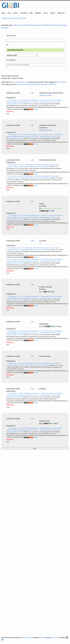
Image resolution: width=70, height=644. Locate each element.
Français (23, 18)
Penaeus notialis (45, 356)
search (53, 13)
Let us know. (62, 82)
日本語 (17, 18)
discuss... (36, 109)
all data (25, 82)
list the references (50, 84)
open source (55, 638)
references (61, 13)
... (40, 359)
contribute (24, 13)
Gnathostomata (44, 421)
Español (4, 18)
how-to (46, 13)
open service (27, 638)
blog (9, 13)
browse (16, 13)
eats (32, 93)
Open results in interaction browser (28, 84)
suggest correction (45, 95)
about (3, 13)
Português (11, 18)
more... (35, 449)
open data (42, 638)
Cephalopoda (44, 324)
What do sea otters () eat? (29, 25)
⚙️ (30, 104)
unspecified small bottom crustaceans (48, 126)
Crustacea (43, 241)
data (31, 13)
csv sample (17, 82)
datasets (38, 13)
